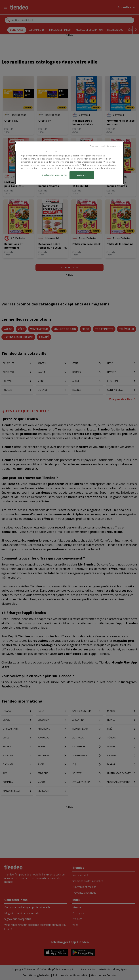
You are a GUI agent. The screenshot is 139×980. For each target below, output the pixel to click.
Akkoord (82, 175)
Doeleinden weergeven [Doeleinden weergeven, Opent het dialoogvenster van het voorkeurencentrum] (55, 175)
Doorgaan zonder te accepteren (106, 146)
